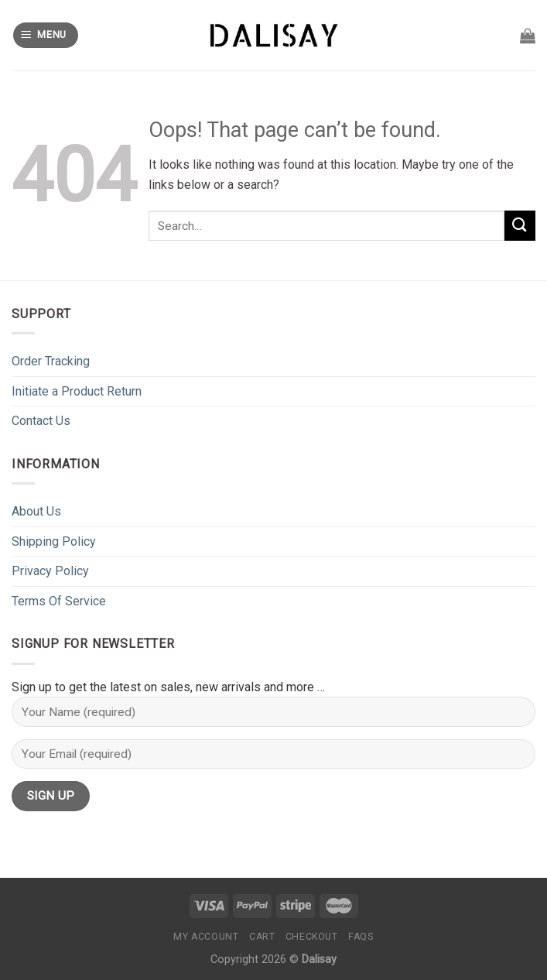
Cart (262, 937)
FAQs (361, 937)
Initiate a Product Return (77, 391)
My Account (206, 937)
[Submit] (520, 226)
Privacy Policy (50, 571)
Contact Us (41, 421)
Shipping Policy (54, 541)
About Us (36, 511)
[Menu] (46, 35)
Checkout (312, 937)
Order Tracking (51, 361)
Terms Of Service (59, 601)
